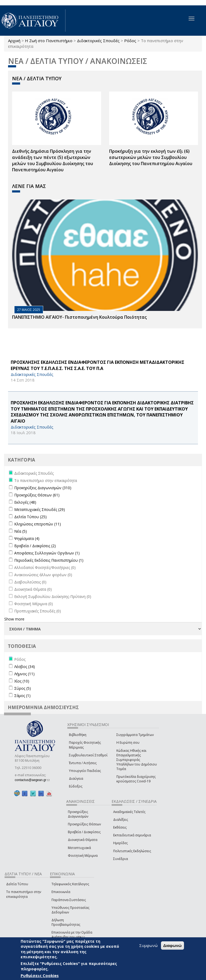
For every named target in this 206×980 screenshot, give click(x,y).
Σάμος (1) (22, 696)
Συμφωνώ (148, 946)
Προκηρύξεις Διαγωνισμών (78, 814)
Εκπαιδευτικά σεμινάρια (132, 835)
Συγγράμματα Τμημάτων (135, 735)
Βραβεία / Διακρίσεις (84, 832)
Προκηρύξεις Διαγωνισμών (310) (43, 488)
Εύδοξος (76, 786)
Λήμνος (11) (24, 674)
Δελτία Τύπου (17, 884)
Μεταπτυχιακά (79, 848)
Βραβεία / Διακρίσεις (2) (35, 546)
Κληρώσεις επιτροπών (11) (38, 524)
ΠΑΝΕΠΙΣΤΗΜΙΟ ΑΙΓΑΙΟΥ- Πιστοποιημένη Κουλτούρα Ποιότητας (79, 317)
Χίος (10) (22, 681)
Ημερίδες (120, 843)
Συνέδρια (121, 859)
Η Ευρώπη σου (128, 743)
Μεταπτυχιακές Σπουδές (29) (40, 509)
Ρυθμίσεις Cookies (40, 976)
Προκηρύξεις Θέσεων (84, 824)
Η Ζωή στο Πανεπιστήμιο (49, 41)
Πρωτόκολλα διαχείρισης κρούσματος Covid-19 (136, 779)
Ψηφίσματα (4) (27, 538)
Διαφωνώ (173, 946)
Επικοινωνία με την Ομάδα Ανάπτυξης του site (72, 935)
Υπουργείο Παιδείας (85, 771)
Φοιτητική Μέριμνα (83, 856)
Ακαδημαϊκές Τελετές (129, 812)
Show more (14, 619)
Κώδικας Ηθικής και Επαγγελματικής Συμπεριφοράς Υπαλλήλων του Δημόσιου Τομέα (137, 760)
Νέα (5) (21, 531)
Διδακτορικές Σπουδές (98, 41)
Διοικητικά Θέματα (83, 840)
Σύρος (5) (23, 688)
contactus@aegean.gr (32, 780)
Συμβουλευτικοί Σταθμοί (88, 755)
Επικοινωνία (61, 892)
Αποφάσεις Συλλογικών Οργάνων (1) (47, 553)
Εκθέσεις (120, 827)
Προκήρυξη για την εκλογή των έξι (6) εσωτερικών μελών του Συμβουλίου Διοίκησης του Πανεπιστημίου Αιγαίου (151, 157)
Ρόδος (130, 41)
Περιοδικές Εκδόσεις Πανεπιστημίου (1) (49, 560)
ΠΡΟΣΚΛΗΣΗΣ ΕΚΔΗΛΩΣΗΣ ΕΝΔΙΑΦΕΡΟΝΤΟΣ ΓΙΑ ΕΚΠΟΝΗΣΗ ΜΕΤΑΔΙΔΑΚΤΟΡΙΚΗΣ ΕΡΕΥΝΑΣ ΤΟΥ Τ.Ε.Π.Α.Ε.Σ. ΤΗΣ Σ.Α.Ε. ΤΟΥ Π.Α (98, 365)
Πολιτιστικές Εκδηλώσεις (132, 851)
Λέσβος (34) (25, 667)
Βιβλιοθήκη (78, 735)
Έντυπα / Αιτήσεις (83, 763)
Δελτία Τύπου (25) (30, 517)
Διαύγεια (76, 778)
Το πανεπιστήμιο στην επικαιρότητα (24, 894)
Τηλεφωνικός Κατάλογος (70, 884)
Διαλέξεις (121, 820)
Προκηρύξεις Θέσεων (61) (37, 495)
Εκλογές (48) (25, 502)
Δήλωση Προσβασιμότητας (66, 922)
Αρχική (14, 41)
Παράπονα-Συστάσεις (69, 900)
